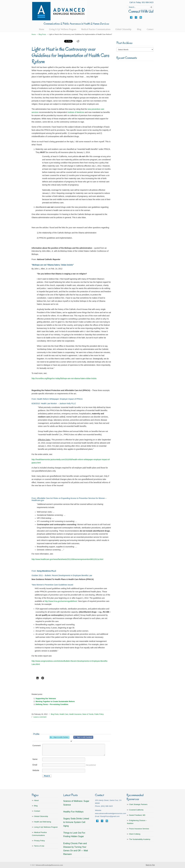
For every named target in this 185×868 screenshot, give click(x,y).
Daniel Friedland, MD (137, 815)
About (36, 800)
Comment (37, 746)
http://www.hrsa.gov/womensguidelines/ (61, 601)
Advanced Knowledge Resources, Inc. (60, 11)
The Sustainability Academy (140, 839)
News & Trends (88, 714)
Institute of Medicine (76, 112)
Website (36, 770)
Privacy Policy (40, 841)
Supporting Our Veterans (46, 698)
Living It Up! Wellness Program (46, 827)
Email (35, 765)
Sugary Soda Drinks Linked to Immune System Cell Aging (76, 822)
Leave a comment (40, 717)
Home (34, 34)
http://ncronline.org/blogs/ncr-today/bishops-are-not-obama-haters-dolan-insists (64, 378)
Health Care (64, 714)
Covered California (136, 810)
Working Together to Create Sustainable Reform (55, 701)
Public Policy (99, 714)
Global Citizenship (41, 816)
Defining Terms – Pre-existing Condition (52, 704)
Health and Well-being (43, 822)
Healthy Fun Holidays (73, 812)
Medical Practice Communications (39, 834)
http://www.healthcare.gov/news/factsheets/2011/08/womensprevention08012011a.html (67, 559)
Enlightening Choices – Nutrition (137, 822)
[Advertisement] (135, 104)
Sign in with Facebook (83, 737)
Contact (37, 811)
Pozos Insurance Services (139, 829)
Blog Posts (42, 34)
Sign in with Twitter (59, 737)
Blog (36, 806)
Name (35, 759)
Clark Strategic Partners (138, 804)
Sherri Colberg (135, 834)
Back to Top (150, 865)
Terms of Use (39, 846)
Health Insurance (75, 714)
